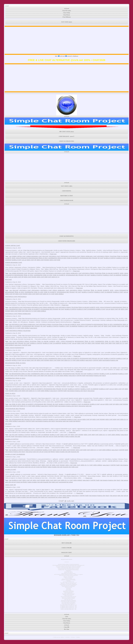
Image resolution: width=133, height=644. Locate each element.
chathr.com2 (75, 467)
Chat (67, 617)
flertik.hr (78, 421)
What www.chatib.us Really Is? (68, 604)
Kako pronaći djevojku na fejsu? (68, 598)
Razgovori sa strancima (68, 577)
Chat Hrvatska (68, 590)
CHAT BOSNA (67, 191)
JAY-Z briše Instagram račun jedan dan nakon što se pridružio (68, 566)
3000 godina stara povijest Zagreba (68, 574)
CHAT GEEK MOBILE (57, 294)
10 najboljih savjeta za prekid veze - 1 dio (68, 608)
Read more (53, 254)
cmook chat (72, 421)
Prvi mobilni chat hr (68, 572)
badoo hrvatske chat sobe (73, 437)
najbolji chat (66, 497)
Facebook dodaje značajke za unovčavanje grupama (68, 564)
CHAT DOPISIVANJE (67, 200)
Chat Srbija (68, 589)
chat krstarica (106, 360)
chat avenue (91, 391)
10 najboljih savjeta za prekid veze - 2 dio (68, 607)
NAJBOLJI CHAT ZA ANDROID (112, 275)
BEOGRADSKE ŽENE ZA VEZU (38, 258)
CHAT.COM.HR (67, 548)
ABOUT (63, 637)
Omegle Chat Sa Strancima (68, 595)
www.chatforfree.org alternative (68, 586)
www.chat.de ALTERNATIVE (68, 582)
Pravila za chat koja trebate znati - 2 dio (68, 609)
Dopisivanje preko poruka (68, 592)
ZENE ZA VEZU (10, 393)
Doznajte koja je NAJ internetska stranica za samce (68, 569)
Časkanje (68, 581)
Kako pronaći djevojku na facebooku (68, 600)
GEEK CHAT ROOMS (43, 260)
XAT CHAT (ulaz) (67, 22)
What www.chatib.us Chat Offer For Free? (68, 605)
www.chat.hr (34, 328)
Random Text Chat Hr (68, 573)
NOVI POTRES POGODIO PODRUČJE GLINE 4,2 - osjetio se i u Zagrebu (68, 574)
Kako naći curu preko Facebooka (68, 598)
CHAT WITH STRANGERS (67, 241)
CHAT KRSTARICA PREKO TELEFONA (105, 256)
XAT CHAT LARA (67, 186)
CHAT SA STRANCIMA (67, 141)
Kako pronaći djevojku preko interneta (68, 597)
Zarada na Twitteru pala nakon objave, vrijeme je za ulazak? (68, 567)
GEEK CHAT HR (31, 260)
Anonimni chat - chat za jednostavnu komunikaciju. (68, 570)
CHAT (7, 6)
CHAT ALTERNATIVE (67, 236)
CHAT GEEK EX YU (54, 277)
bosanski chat (75, 452)
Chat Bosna (68, 588)
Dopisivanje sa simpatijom (68, 591)
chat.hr (104, 376)
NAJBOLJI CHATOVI (110, 258)
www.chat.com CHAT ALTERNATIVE (68, 586)
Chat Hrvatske (67, 11)
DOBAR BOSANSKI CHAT (34, 256)
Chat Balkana (67, 17)
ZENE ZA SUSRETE (73, 258)
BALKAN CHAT (67, 553)
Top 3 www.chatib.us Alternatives (68, 602)
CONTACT (68, 637)
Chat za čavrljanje (68, 578)
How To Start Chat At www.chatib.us (68, 603)
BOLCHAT (45, 256)
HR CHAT (100, 258)
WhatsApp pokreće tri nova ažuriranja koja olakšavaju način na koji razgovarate (68, 565)
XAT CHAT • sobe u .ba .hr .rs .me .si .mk (68, 583)
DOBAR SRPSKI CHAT (13, 246)
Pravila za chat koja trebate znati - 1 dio (68, 610)
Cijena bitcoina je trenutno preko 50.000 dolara (68, 575)
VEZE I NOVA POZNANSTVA (20, 258)
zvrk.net (67, 8)
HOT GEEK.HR (67, 543)
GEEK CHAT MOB (55, 260)
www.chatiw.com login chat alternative (68, 601)
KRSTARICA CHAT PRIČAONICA (59, 256)
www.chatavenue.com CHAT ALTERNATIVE (68, 585)
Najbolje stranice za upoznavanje (68, 579)
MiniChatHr (68, 571)
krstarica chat (114, 360)
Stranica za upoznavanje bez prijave (68, 580)
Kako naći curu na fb (68, 599)
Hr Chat (67, 629)
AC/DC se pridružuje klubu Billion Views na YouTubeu (68, 568)
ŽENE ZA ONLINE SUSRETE (111, 273)
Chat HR (67, 627)
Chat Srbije (67, 13)
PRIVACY (73, 637)
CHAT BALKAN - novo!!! (67, 136)
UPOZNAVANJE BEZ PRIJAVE (88, 258)
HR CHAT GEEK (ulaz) (67, 132)
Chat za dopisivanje (68, 593)
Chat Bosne (67, 15)
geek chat (89, 406)
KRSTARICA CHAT (67, 196)
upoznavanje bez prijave (66, 482)
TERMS (78, 637)
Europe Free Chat (68, 587)
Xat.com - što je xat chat (68, 576)
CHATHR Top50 (26, 345)
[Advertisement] (67, 40)
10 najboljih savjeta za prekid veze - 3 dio (68, 606)
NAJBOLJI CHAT (16, 260)
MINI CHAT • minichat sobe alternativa (68, 584)
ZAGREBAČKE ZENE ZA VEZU (57, 258)
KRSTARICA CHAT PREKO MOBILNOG (81, 256)
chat (10, 256)
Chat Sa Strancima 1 (68, 596)
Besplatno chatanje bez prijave (68, 594)
